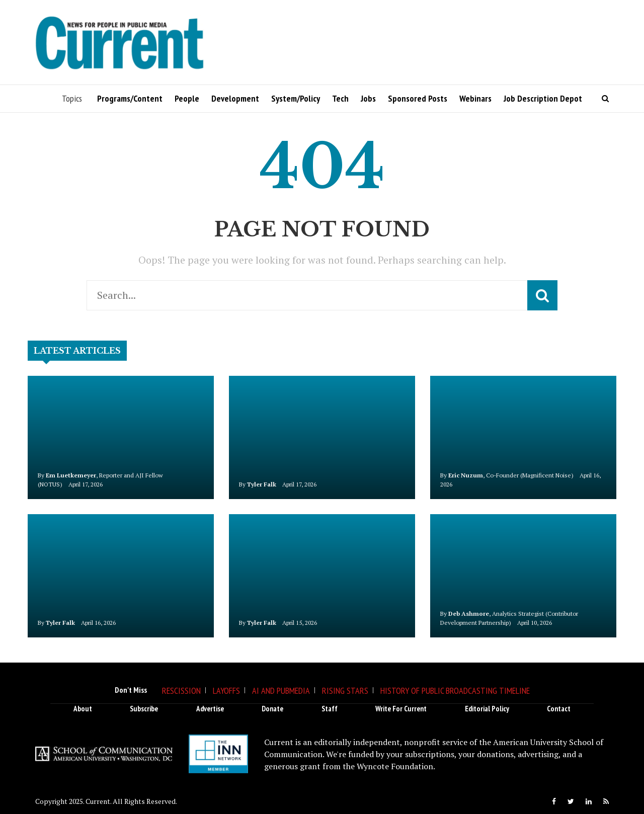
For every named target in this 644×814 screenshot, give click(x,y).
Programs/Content (130, 98)
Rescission (181, 690)
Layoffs (226, 690)
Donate (272, 709)
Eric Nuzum (466, 475)
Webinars (475, 98)
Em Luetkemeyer (71, 475)
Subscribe (144, 709)
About (83, 709)
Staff (330, 709)
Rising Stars (345, 690)
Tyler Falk (262, 484)
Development (235, 98)
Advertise (210, 709)
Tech (340, 98)
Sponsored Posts (418, 98)
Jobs (368, 98)
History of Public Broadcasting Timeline (455, 690)
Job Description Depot (543, 98)
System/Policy (296, 98)
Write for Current (401, 709)
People (187, 98)
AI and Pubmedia (281, 690)
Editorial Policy (487, 709)
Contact (559, 709)
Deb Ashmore (469, 614)
